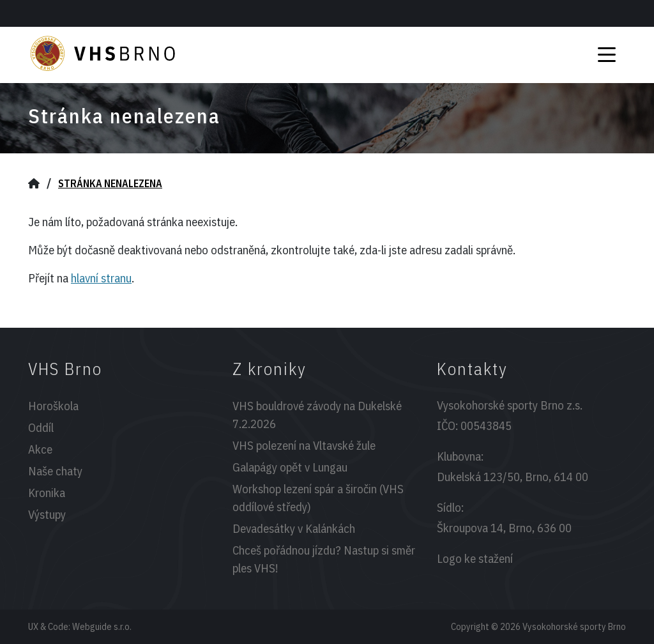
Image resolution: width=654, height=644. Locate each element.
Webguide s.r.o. (102, 626)
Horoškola (53, 406)
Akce (40, 449)
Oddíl (41, 427)
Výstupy (47, 514)
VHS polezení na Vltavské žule (304, 445)
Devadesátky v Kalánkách (294, 528)
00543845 (486, 425)
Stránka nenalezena (110, 183)
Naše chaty (55, 471)
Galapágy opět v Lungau (290, 467)
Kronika (47, 493)
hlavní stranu (101, 278)
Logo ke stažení (475, 558)
